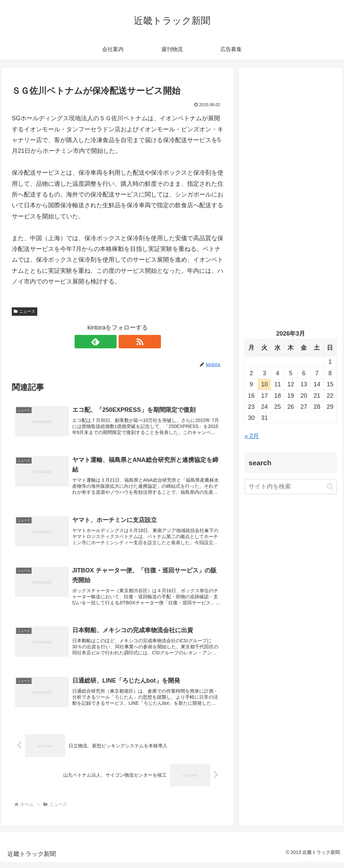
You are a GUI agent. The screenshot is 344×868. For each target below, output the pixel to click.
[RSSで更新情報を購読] (125, 342)
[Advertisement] (291, 137)
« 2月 (252, 436)
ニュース (25, 311)
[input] (291, 487)
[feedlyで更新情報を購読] (110, 342)
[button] (330, 487)
